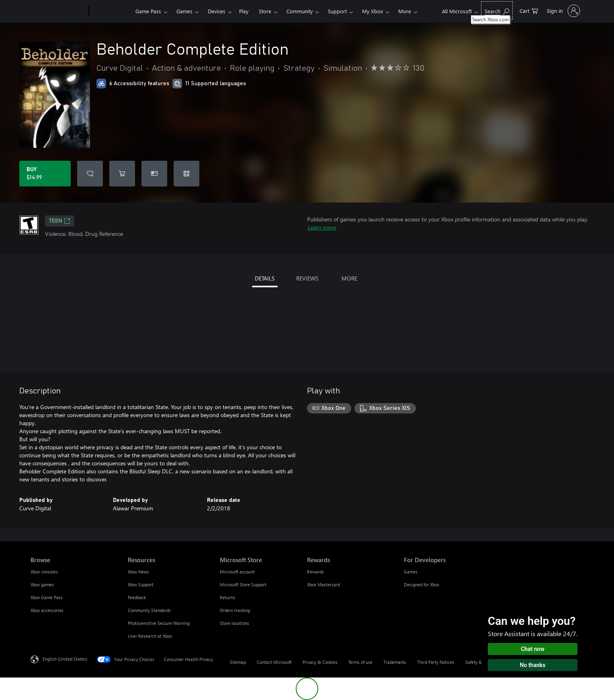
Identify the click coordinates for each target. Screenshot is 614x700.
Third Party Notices (436, 662)
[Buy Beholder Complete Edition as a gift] (154, 174)
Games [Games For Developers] (411, 572)
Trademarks (395, 662)
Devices (217, 11)
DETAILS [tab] (265, 278)
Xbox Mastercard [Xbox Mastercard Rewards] (323, 584)
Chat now (533, 649)
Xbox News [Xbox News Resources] (138, 572)
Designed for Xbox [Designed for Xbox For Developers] (422, 584)
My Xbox (372, 11)
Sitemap (238, 662)
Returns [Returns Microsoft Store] (227, 597)
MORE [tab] (349, 278)
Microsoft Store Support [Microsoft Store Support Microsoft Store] (243, 584)
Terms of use (360, 662)
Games (184, 11)
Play (244, 11)
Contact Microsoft (274, 662)
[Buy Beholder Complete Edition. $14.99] (45, 174)
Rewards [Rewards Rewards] (315, 572)
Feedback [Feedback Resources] (137, 597)
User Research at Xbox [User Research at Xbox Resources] (150, 636)
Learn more (322, 227)
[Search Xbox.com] (497, 10)
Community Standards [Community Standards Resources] (149, 610)
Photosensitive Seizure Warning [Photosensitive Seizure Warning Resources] (159, 623)
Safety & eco (478, 662)
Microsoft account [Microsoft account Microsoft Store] (237, 572)
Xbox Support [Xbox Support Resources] (141, 584)
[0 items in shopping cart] (529, 10)
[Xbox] (111, 11)
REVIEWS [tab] (307, 278)
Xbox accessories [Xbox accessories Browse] (47, 610)
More (405, 11)
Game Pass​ (148, 11)
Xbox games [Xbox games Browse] (42, 584)
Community (300, 11)
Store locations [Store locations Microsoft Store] (234, 623)
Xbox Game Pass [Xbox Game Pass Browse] (47, 597)
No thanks (533, 665)
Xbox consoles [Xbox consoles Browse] (44, 572)
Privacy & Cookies (320, 662)
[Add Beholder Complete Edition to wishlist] (90, 174)
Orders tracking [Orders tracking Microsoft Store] (235, 610)
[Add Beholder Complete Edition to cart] (122, 174)
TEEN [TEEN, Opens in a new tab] (60, 221)
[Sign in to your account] (563, 11)
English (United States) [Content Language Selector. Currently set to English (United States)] (65, 659)
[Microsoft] (58, 11)
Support (337, 11)
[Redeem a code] (186, 174)
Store (265, 11)
